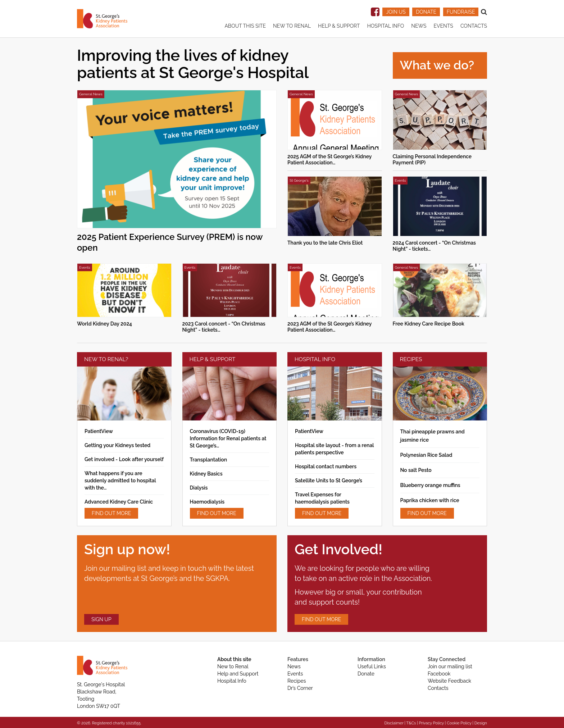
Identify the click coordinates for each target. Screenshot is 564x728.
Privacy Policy (432, 723)
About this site (245, 26)
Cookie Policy (459, 723)
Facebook (439, 674)
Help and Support (238, 674)
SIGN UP (101, 619)
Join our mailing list (450, 666)
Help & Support (339, 26)
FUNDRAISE (461, 12)
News (419, 26)
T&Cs (411, 723)
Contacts (474, 26)
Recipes (297, 681)
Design (481, 723)
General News (91, 94)
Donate (366, 674)
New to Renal (233, 666)
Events (443, 26)
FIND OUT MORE (111, 513)
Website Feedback (449, 681)
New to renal (292, 26)
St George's (299, 180)
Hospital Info (385, 26)
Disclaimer (394, 723)
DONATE (426, 12)
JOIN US (396, 12)
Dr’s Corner (300, 688)
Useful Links (372, 666)
